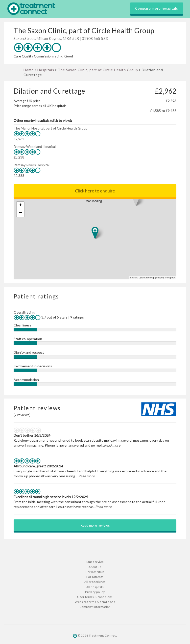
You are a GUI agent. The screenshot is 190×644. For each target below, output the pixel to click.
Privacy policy (95, 592)
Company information (95, 607)
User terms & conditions (95, 597)
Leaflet (134, 278)
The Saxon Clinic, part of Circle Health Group (98, 70)
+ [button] (20, 206)
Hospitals (46, 70)
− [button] (20, 213)
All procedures (95, 582)
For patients (95, 577)
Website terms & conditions (95, 602)
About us (95, 567)
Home (29, 70)
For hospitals (95, 572)
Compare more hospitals (157, 8)
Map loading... (97, 239)
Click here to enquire (95, 191)
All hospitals (95, 587)
